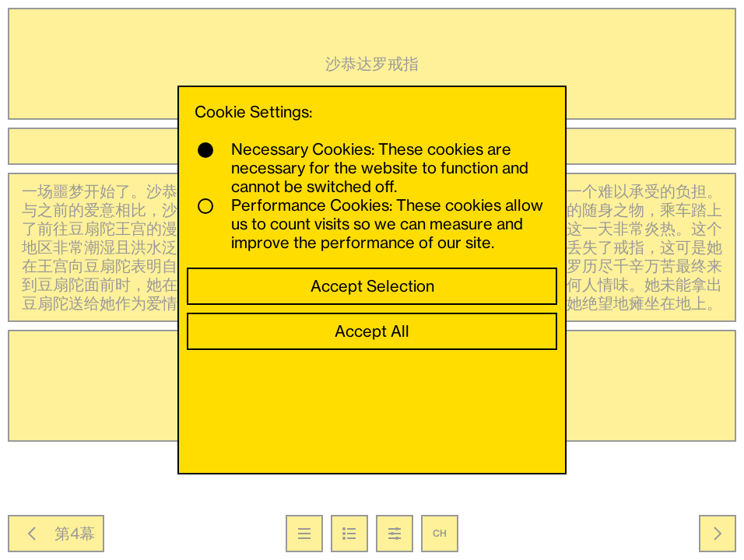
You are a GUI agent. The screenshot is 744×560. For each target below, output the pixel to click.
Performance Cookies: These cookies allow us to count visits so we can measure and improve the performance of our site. (370, 224)
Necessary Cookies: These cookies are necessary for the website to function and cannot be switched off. (363, 168)
